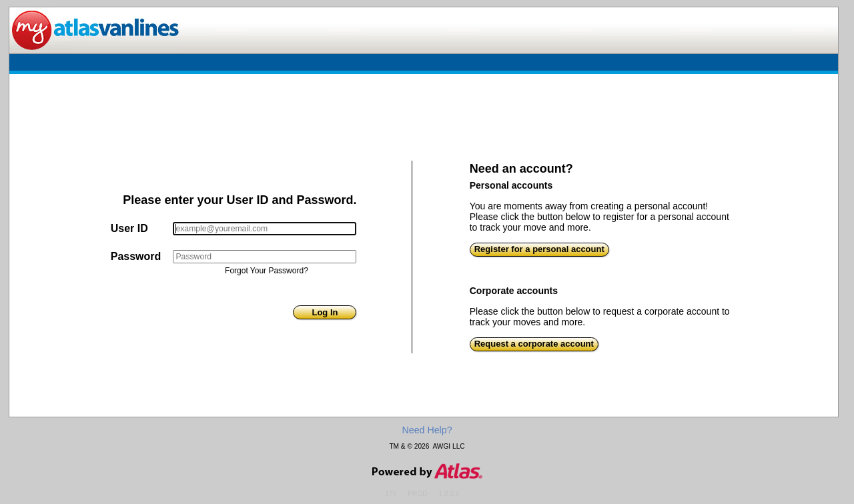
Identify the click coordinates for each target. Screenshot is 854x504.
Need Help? (427, 430)
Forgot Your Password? (267, 271)
